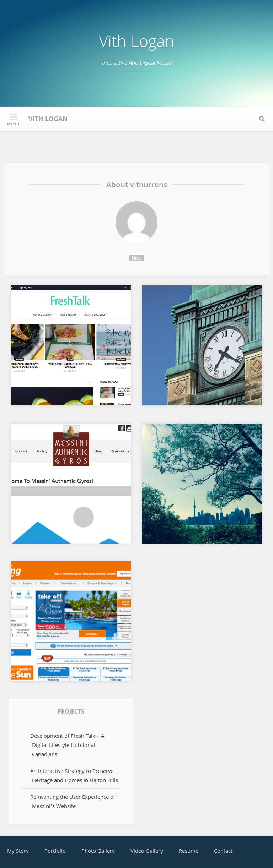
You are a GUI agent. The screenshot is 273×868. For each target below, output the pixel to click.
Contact (223, 852)
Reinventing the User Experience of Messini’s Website (73, 802)
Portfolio (55, 852)
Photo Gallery (98, 852)
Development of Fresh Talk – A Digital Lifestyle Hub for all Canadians (67, 746)
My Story (18, 852)
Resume (189, 852)
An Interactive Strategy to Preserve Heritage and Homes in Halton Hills (74, 776)
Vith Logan (136, 43)
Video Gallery (147, 852)
